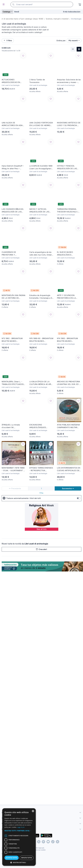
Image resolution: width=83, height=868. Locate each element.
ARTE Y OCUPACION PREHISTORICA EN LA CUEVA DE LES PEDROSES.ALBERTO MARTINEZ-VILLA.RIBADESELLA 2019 (68, 297)
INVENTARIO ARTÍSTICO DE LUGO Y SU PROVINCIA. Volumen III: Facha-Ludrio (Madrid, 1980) (69, 124)
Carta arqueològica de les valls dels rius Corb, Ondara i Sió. (41, 254)
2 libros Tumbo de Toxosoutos (37, 81)
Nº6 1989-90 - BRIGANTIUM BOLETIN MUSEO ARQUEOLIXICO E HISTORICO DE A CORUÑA (41, 340)
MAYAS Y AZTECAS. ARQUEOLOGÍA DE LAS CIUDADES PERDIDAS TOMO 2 (39, 210)
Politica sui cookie (39, 850)
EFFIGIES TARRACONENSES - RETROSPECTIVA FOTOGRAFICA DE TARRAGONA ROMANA (41, 469)
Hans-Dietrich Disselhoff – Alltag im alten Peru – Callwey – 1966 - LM (13, 167)
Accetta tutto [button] (12, 858)
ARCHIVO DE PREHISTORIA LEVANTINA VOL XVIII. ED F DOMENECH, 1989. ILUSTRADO (69, 383)
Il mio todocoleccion (72, 12)
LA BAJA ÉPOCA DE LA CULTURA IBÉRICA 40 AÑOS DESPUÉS (41, 383)
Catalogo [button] (7, 12)
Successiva (68, 488)
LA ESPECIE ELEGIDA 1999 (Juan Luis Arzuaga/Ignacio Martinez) (41, 167)
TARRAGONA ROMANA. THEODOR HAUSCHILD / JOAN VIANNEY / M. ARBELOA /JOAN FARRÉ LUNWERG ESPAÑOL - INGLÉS (67, 210)
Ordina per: (61, 41)
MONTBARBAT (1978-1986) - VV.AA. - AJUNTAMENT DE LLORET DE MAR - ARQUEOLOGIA (14, 469)
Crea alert (41, 549)
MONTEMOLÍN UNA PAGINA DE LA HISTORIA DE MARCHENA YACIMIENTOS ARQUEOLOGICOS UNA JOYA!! (14, 297)
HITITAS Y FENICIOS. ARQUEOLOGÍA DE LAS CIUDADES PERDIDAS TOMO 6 (67, 167)
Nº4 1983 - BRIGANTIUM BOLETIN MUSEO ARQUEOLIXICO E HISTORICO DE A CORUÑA (68, 340)
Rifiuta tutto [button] (27, 858)
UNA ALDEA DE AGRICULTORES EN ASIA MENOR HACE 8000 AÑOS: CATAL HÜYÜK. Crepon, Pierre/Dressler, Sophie (13, 124)
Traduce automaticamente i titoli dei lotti (22, 498)
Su (41, 493)
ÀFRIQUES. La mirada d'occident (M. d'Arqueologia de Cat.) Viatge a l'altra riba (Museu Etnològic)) (13, 426)
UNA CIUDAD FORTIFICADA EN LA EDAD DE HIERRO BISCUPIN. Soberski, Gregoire (41, 124)
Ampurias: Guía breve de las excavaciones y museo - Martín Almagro (69, 81)
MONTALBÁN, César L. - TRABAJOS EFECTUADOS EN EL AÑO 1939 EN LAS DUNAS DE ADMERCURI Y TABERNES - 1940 (13, 383)
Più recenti (73, 41)
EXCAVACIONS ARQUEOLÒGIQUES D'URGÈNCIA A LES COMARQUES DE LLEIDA (40, 426)
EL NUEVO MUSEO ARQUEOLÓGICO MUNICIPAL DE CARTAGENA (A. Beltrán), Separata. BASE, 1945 (69, 254)
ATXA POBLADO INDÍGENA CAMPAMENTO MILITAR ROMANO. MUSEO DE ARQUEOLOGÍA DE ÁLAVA (68, 426)
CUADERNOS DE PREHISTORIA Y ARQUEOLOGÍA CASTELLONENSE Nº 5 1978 (14, 254)
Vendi (17, 12)
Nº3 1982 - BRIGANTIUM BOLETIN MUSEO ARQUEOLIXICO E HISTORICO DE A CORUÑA (13, 340)
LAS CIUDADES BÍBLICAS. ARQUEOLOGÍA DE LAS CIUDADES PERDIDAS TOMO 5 (13, 210)
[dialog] (19, 837)
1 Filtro (8, 41)
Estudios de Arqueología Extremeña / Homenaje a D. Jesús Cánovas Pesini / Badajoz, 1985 (41, 297)
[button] (19, 831)
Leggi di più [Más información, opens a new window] (21, 827)
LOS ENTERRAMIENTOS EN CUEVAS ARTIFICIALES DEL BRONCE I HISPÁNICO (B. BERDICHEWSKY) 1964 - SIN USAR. (69, 469)
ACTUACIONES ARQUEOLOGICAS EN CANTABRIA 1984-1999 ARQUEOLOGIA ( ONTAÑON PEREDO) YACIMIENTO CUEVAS (13, 81)
